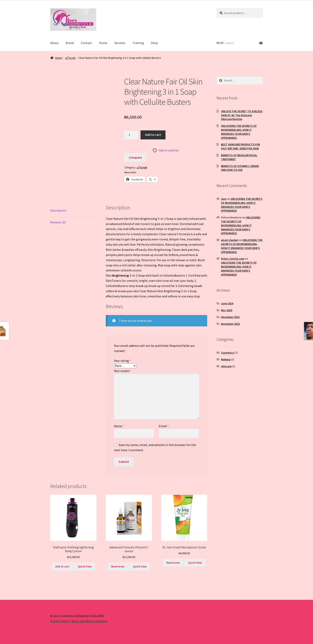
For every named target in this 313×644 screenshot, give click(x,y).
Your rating (122, 361)
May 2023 (227, 310)
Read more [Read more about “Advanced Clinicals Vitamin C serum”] (118, 566)
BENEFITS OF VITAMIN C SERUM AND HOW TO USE (240, 168)
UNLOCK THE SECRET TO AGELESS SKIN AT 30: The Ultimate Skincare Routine (242, 115)
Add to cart (153, 135)
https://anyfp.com (233, 259)
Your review (123, 371)
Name (119, 426)
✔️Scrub (70, 58)
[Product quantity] (131, 135)
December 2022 (230, 317)
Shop (154, 43)
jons (224, 199)
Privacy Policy (60, 621)
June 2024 (227, 303)
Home (103, 43)
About (54, 43)
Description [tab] (58, 210)
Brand (70, 43)
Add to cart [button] (62, 566)
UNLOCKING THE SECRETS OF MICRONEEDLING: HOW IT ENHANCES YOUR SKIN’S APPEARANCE (239, 132)
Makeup (226, 359)
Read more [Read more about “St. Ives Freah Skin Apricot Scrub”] (173, 563)
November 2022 (230, 324)
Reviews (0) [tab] (58, 222)
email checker (230, 240)
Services (120, 43)
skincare (226, 366)
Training (138, 43)
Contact (86, 43)
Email (164, 426)
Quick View (85, 566)
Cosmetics (228, 353)
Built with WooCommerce (90, 621)
